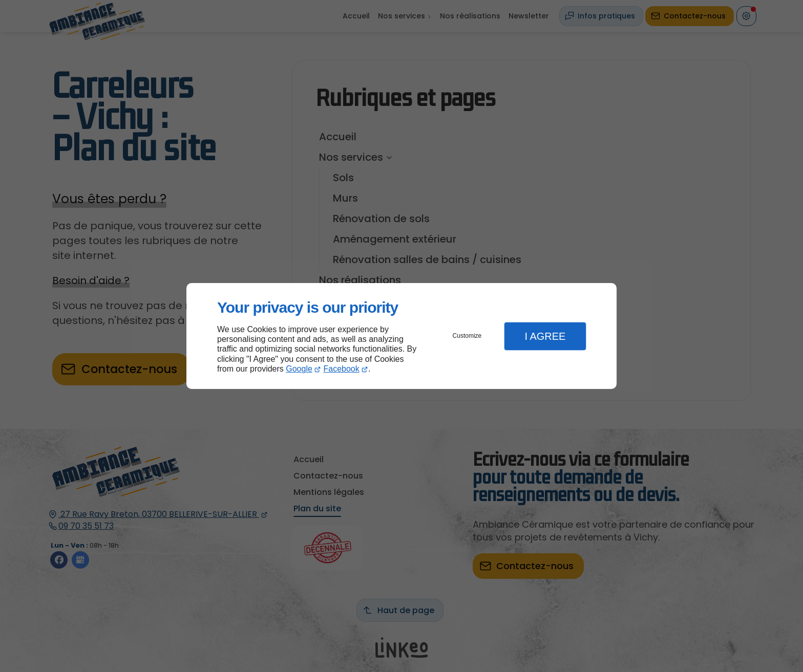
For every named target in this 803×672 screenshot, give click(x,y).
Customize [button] (467, 336)
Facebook (342, 369)
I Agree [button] (545, 336)
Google (299, 369)
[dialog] (401, 336)
